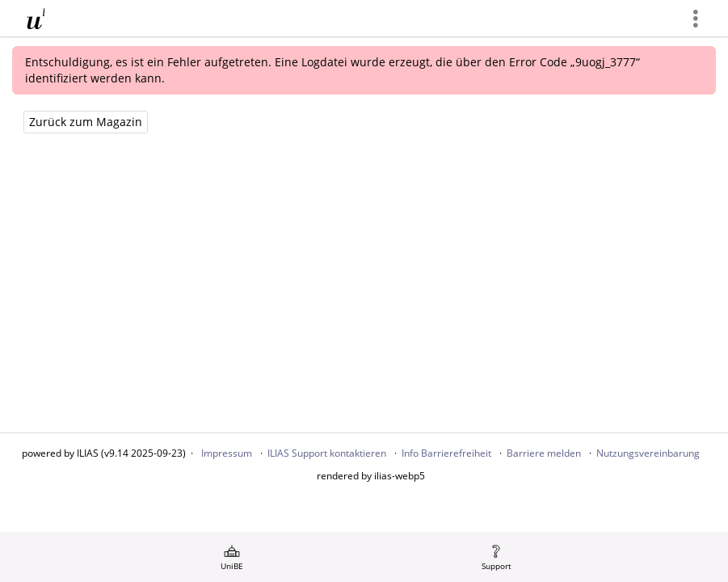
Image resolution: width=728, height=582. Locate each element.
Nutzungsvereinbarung (648, 453)
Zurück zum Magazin (86, 122)
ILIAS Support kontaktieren (327, 453)
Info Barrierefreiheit (446, 453)
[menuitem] (232, 558)
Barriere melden (544, 453)
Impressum (227, 453)
